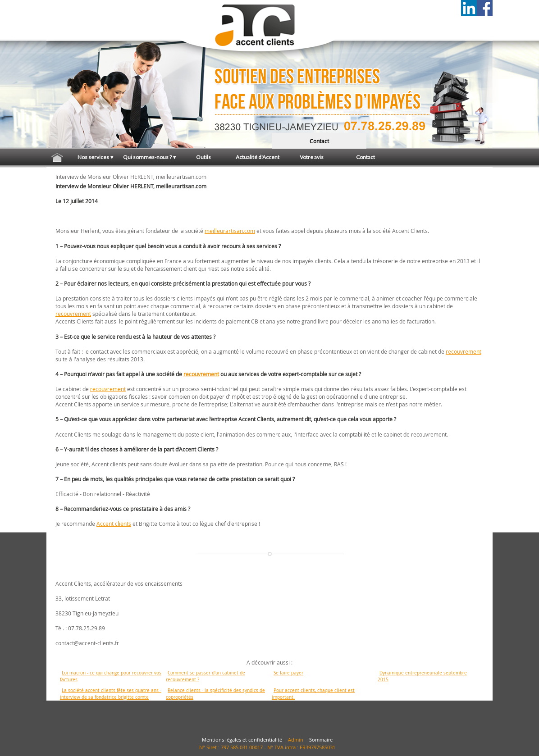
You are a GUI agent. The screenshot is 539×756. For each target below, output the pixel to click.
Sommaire (321, 740)
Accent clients (114, 524)
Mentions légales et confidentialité (242, 740)
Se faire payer (288, 673)
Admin (296, 740)
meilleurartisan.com (230, 231)
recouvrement (73, 314)
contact (319, 141)
